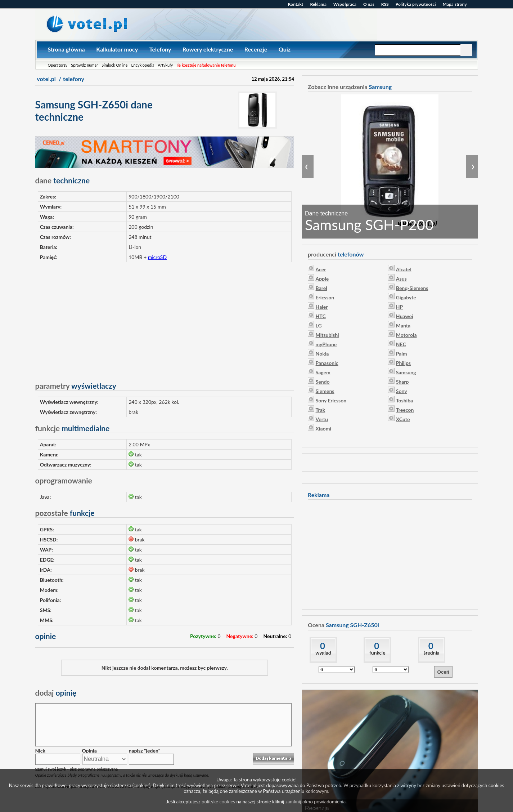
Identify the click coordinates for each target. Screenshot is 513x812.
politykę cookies (218, 802)
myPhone (326, 344)
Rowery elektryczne (208, 49)
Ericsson (325, 297)
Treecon (405, 410)
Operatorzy (58, 65)
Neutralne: (275, 636)
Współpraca (345, 4)
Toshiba (404, 400)
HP (399, 307)
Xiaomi (323, 429)
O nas (369, 4)
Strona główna (66, 49)
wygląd (323, 653)
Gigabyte (406, 297)
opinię (56, 693)
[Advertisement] (165, 318)
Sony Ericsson (331, 400)
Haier (322, 307)
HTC (321, 316)
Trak (321, 410)
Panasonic (327, 363)
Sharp (402, 382)
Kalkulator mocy (117, 49)
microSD (157, 257)
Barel (321, 288)
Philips (403, 363)
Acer (321, 269)
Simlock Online (114, 65)
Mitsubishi (327, 335)
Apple (322, 279)
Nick (40, 751)
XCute (403, 419)
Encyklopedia (143, 65)
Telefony (160, 49)
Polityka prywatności (416, 4)
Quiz (285, 49)
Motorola (406, 335)
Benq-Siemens (412, 288)
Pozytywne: (203, 636)
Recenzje (256, 49)
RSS (385, 4)
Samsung (406, 372)
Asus (401, 279)
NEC (401, 344)
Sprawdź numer (84, 65)
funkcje (377, 653)
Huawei (405, 316)
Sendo (323, 382)
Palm (402, 354)
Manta (403, 325)
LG (319, 325)
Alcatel (404, 269)
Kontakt (296, 4)
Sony (402, 391)
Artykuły (165, 65)
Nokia (322, 354)
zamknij (293, 802)
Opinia (89, 751)
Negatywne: (240, 636)
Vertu (322, 419)
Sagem (323, 372)
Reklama (318, 4)
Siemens (325, 391)
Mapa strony (455, 4)
